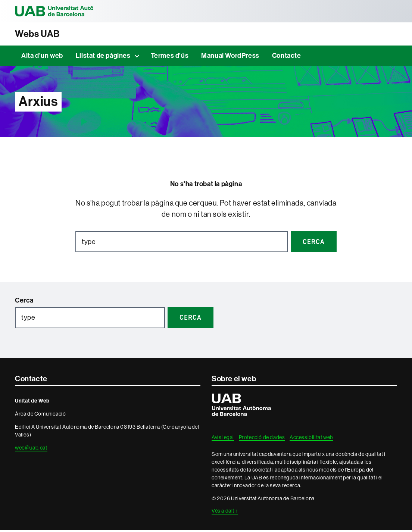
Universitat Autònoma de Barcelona (67, 11)
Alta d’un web (42, 58)
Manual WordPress (230, 58)
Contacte (287, 58)
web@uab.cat (31, 450)
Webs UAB (41, 35)
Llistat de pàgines (103, 58)
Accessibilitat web (311, 439)
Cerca (24, 303)
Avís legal (223, 439)
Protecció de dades (262, 439)
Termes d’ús (170, 58)
